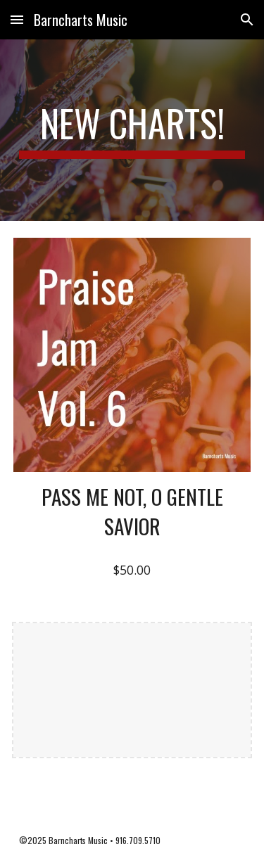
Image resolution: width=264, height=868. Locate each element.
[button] (17, 19)
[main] (132, 130)
